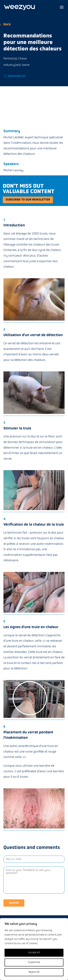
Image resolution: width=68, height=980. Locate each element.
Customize (34, 962)
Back (7, 24)
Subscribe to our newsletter (28, 200)
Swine (26, 65)
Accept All (34, 953)
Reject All (34, 972)
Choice (22, 59)
